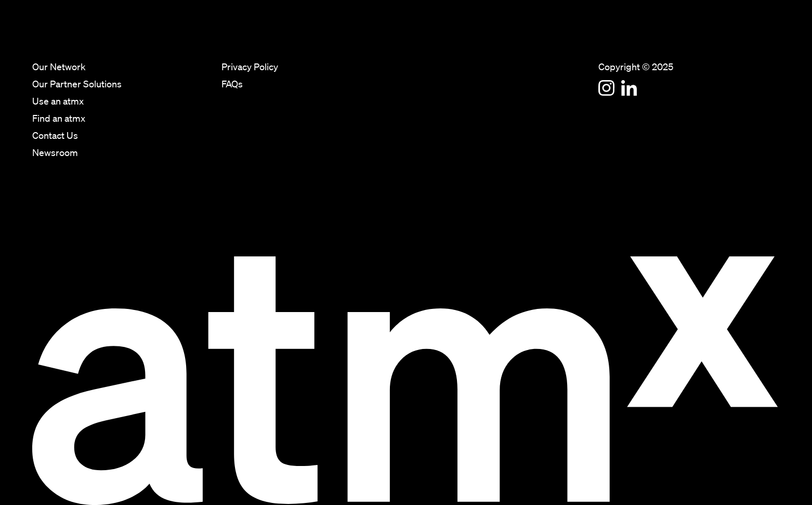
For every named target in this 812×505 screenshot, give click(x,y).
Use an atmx (627, 36)
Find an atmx (677, 36)
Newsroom (771, 36)
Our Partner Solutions (567, 36)
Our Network (506, 36)
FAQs (232, 85)
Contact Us (726, 36)
